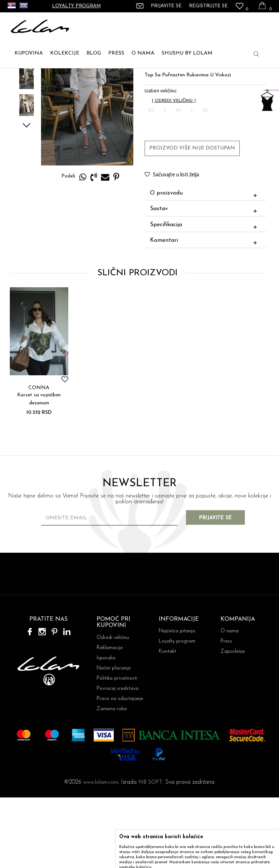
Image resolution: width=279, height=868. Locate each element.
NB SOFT (150, 853)
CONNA (39, 458)
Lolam (18, 77)
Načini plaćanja (114, 739)
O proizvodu (205, 264)
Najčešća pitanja (177, 702)
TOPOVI (64, 77)
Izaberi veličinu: (160, 161)
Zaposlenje (233, 722)
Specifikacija (205, 295)
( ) (173, 171)
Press (226, 712)
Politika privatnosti (117, 749)
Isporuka (106, 729)
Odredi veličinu (113, 708)
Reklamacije (110, 718)
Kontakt (167, 722)
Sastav (205, 280)
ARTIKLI (39, 77)
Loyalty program (76, 6)
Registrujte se (208, 6)
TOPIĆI (86, 77)
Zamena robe (112, 779)
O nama (230, 702)
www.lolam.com (101, 853)
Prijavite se (219, 589)
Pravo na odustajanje (120, 769)
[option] (26, 121)
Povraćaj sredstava (118, 759)
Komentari (205, 311)
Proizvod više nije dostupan (192, 218)
